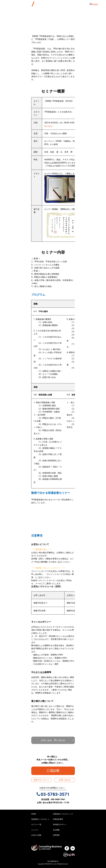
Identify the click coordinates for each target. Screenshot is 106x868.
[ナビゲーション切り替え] (76, 4)
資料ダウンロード (41, 780)
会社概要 (56, 830)
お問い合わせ (65, 780)
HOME (34, 814)
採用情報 (56, 835)
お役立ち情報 (36, 835)
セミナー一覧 (36, 824)
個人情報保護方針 (53, 861)
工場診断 (55, 771)
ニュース (35, 830)
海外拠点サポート (60, 824)
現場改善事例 (58, 819)
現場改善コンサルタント (40, 819)
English (95, 4)
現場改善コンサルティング (63, 814)
